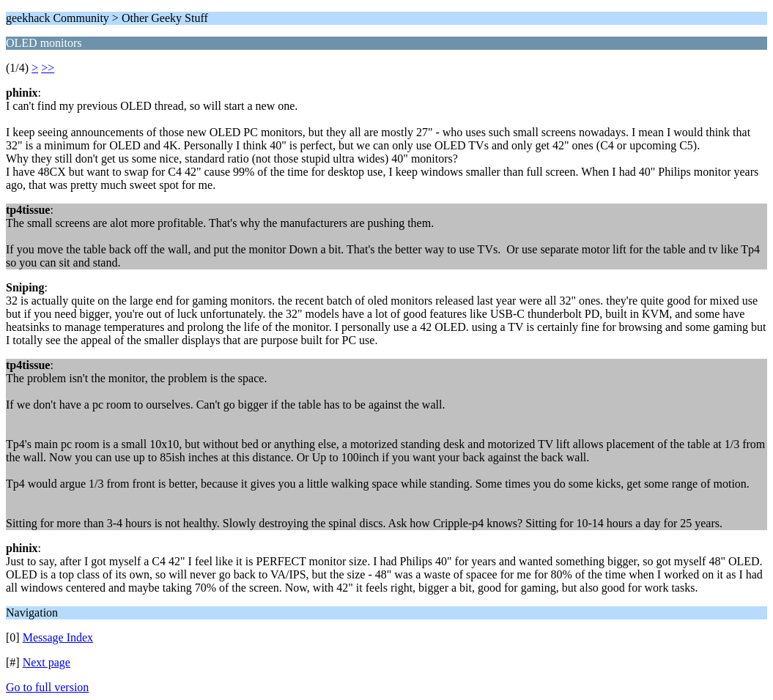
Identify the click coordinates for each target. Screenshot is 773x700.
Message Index (58, 637)
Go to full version (47, 687)
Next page (47, 662)
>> (48, 68)
